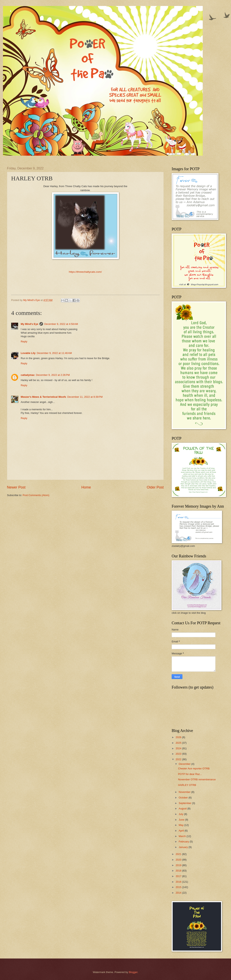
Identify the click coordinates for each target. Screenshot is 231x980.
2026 (179, 737)
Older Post (155, 487)
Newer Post (16, 487)
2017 (179, 876)
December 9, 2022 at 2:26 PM (53, 375)
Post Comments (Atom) (36, 495)
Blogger (133, 972)
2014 (179, 893)
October (184, 798)
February (184, 842)
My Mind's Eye (29, 324)
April (182, 831)
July (181, 814)
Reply (24, 341)
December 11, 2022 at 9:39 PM (85, 397)
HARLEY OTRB (187, 785)
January (184, 847)
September (185, 803)
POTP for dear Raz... (190, 774)
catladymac (28, 375)
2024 (179, 748)
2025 (179, 743)
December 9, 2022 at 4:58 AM (61, 324)
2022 (179, 759)
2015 (179, 887)
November (185, 792)
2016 (179, 882)
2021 (179, 854)
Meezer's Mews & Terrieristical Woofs (43, 397)
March (183, 836)
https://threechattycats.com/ (85, 272)
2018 (179, 871)
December (185, 764)
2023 (179, 754)
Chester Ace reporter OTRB (194, 768)
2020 (179, 860)
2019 (179, 865)
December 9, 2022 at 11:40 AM (54, 353)
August (183, 809)
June (182, 820)
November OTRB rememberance (197, 779)
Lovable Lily (28, 353)
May (181, 825)
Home (86, 487)
